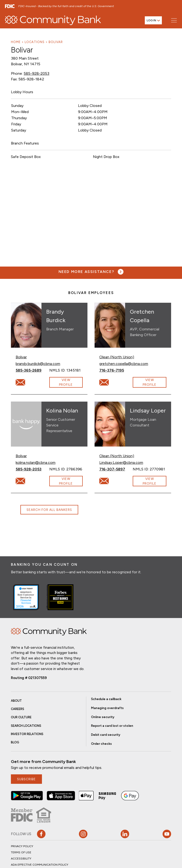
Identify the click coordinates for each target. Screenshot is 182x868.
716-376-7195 (116, 370)
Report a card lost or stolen (112, 726)
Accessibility (21, 859)
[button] (27, 796)
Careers (18, 709)
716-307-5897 (116, 469)
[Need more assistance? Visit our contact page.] (91, 272)
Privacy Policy (22, 846)
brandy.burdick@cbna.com (38, 363)
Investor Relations (27, 734)
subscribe (26, 779)
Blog (15, 742)
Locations (35, 42)
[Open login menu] (153, 20)
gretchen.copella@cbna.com (124, 363)
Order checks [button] (101, 744)
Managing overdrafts (107, 708)
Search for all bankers (49, 510)
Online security (103, 717)
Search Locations (26, 726)
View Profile (66, 382)
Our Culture (21, 717)
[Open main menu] (174, 20)
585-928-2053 (36, 73)
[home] (53, 20)
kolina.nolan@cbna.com (36, 462)
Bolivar (56, 42)
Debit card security (106, 735)
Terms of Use (21, 852)
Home (16, 42)
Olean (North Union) (117, 357)
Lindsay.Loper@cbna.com (121, 462)
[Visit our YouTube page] (167, 834)
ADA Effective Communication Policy (40, 865)
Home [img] (49, 632)
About (16, 701)
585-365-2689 (32, 370)
